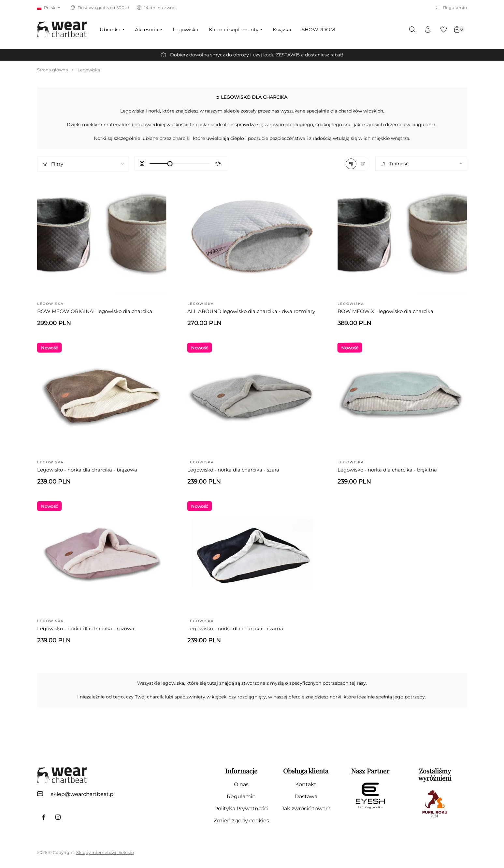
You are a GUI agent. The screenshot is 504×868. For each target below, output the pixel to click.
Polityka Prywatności (241, 808)
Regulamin (452, 7)
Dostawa (306, 796)
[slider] (170, 164)
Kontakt (306, 784)
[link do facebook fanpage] (44, 817)
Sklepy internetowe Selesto (105, 852)
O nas (241, 784)
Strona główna (53, 70)
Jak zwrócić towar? (306, 808)
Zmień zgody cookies (241, 821)
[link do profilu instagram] (58, 817)
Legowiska (89, 70)
